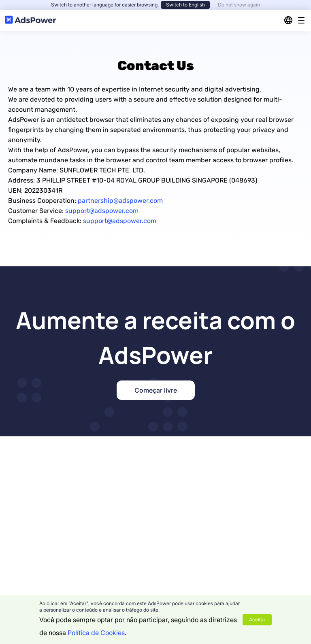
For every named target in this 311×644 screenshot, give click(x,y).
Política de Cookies (96, 633)
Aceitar (257, 620)
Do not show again (239, 5)
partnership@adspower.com (120, 201)
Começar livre (156, 390)
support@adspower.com (102, 211)
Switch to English (185, 5)
